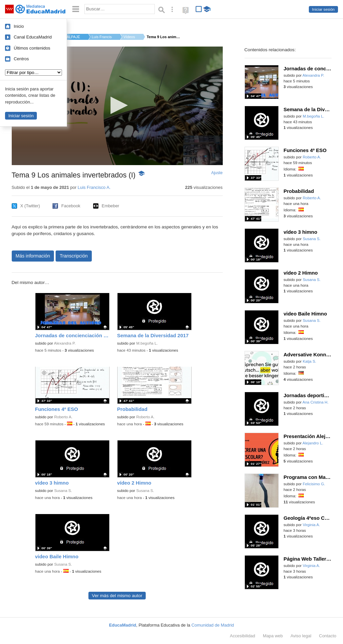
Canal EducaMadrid (33, 37)
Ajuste (217, 173)
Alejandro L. (313, 443)
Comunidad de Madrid (213, 625)
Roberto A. (63, 417)
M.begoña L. (147, 343)
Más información (33, 256)
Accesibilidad (242, 636)
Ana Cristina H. (316, 402)
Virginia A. (312, 525)
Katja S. (310, 361)
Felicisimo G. (314, 484)
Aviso (301, 636)
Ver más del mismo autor (117, 596)
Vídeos (129, 37)
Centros (21, 59)
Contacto (328, 636)
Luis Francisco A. (102, 37)
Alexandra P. (65, 343)
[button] (117, 105)
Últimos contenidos (32, 48)
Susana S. (63, 491)
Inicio (19, 26)
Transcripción (74, 256)
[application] (117, 106)
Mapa (273, 636)
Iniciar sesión (323, 9)
